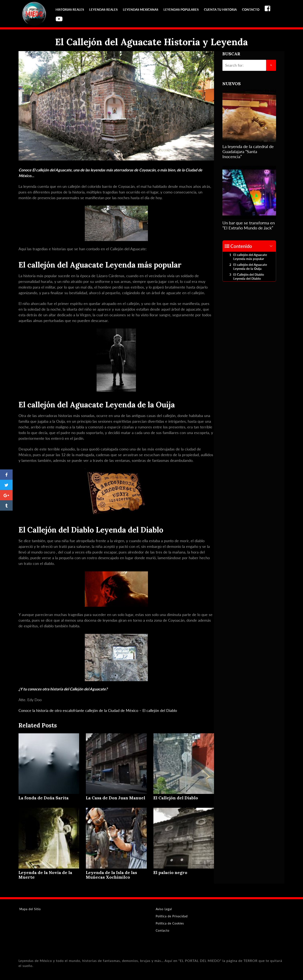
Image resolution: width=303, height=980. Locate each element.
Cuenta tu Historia (220, 9)
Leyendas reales (103, 9)
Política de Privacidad (172, 916)
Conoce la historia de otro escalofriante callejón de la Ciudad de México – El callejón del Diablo (98, 710)
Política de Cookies (170, 923)
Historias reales (70, 9)
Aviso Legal (164, 909)
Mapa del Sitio (30, 909)
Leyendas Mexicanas (141, 9)
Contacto (251, 9)
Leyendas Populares (181, 9)
